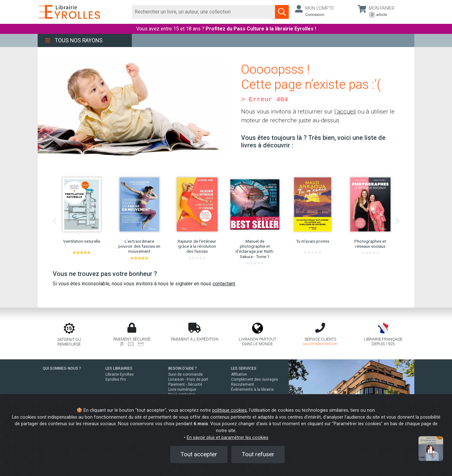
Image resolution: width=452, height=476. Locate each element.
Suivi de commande (186, 374)
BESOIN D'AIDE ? (183, 368)
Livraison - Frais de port (188, 379)
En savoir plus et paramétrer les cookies (228, 438)
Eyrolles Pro (116, 379)
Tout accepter (199, 454)
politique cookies (229, 410)
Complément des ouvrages (255, 379)
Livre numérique (182, 389)
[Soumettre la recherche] (282, 12)
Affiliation (239, 374)
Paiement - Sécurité (185, 384)
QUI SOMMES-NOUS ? (62, 368)
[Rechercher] (204, 12)
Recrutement (242, 384)
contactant (224, 284)
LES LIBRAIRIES (119, 368)
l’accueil (345, 111)
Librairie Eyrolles (120, 374)
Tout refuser (258, 454)
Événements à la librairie (252, 389)
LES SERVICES (244, 368)
